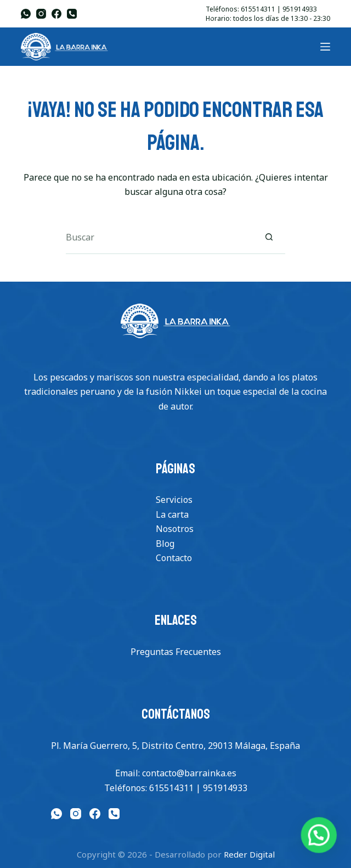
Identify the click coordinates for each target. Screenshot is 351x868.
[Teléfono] (72, 14)
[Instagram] (41, 14)
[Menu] (325, 47)
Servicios (174, 500)
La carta (172, 514)
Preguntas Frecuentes (176, 652)
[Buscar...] (159, 238)
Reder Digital (249, 854)
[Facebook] (56, 14)
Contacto (174, 558)
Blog (165, 544)
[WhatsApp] (26, 14)
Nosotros (175, 529)
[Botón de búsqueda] (269, 238)
